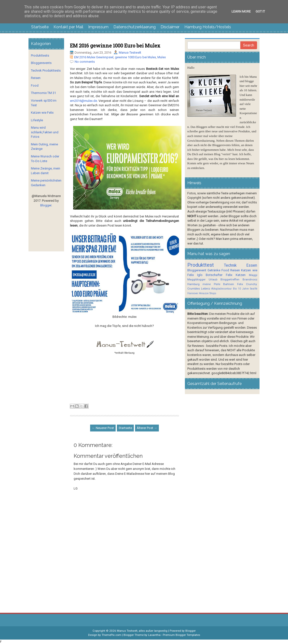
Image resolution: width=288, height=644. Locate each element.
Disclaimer (170, 27)
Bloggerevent (197, 270)
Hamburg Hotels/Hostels (208, 27)
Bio (235, 289)
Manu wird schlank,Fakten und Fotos (45, 132)
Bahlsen (229, 284)
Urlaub (213, 279)
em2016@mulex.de (83, 101)
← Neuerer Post (103, 428)
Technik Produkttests (46, 70)
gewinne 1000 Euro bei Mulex (135, 57)
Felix (229, 275)
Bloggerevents (41, 63)
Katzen (241, 275)
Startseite (40, 27)
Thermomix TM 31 (43, 93)
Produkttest (201, 265)
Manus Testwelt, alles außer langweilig (142, 631)
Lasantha (154, 635)
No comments (85, 62)
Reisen (36, 78)
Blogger (46, 205)
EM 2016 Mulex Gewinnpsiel (94, 57)
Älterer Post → (147, 428)
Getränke (214, 270)
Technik (230, 265)
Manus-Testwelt (130, 53)
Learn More (241, 11)
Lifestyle (37, 120)
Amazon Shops (208, 293)
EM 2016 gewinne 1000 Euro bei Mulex (115, 46)
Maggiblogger (196, 279)
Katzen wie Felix (42, 113)
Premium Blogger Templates (181, 635)
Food (35, 85)
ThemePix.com (111, 635)
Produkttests (40, 55)
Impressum (98, 27)
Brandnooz (250, 279)
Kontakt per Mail (68, 27)
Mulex (162, 57)
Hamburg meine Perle (204, 284)
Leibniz (206, 289)
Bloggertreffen (230, 279)
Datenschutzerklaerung (135, 27)
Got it (260, 11)
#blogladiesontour (221, 289)
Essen (252, 265)
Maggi (253, 275)
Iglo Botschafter (210, 275)
